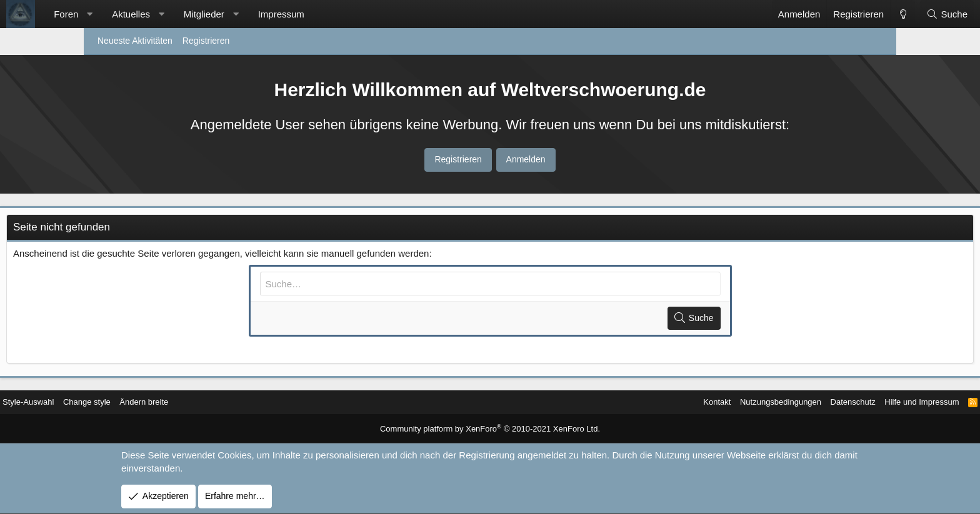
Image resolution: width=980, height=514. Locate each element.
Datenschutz (751, 402)
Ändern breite (247, 402)
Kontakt (605, 402)
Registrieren (206, 41)
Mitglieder (288, 14)
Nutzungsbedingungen (674, 402)
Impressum (365, 14)
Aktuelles (215, 14)
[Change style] (819, 14)
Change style (186, 402)
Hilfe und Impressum (824, 402)
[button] (173, 14)
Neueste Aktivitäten (135, 41)
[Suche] (863, 14)
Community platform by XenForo (490, 430)
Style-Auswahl (123, 402)
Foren (150, 14)
